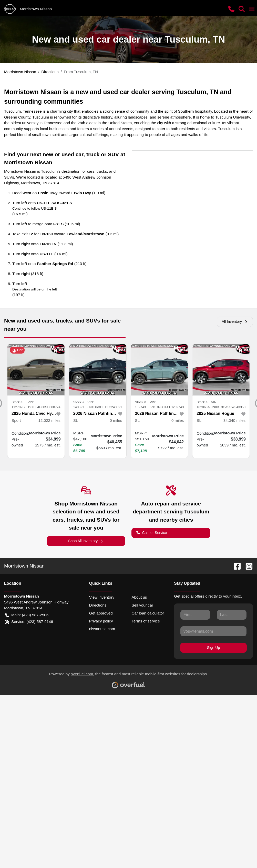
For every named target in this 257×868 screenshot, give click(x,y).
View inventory (102, 597)
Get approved (101, 613)
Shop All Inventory (86, 541)
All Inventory (235, 322)
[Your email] (213, 631)
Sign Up (214, 648)
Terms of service (146, 621)
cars (91, 171)
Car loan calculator (148, 613)
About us (139, 597)
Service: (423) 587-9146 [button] (29, 622)
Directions (98, 605)
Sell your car (142, 605)
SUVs (9, 177)
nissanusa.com (102, 629)
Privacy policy (101, 621)
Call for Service (152, 532)
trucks (102, 171)
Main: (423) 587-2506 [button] (27, 615)
